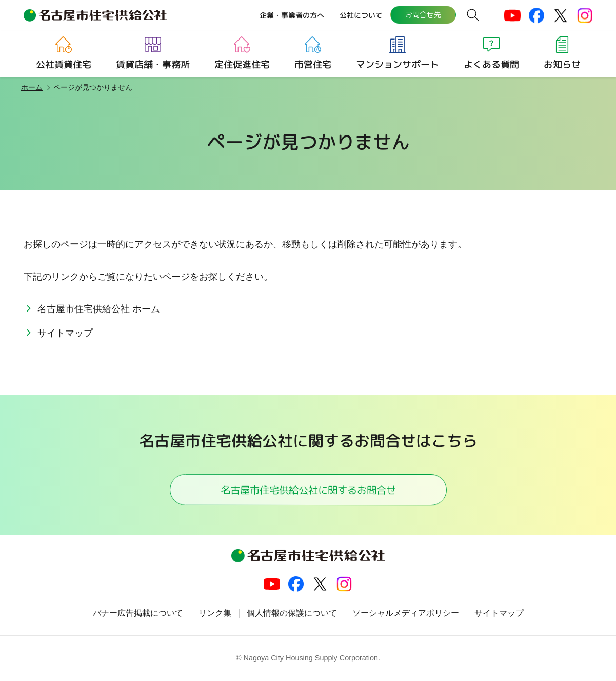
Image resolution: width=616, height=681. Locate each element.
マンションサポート (397, 64)
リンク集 (215, 614)
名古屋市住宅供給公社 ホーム (99, 309)
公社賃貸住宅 (63, 64)
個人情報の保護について (292, 614)
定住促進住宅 (242, 64)
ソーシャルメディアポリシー (406, 614)
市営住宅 (312, 64)
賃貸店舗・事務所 (152, 64)
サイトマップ (65, 333)
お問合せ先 (423, 15)
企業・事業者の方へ (292, 15)
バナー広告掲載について (138, 614)
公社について (361, 15)
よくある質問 (491, 64)
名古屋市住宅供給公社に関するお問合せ (308, 490)
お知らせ (562, 64)
